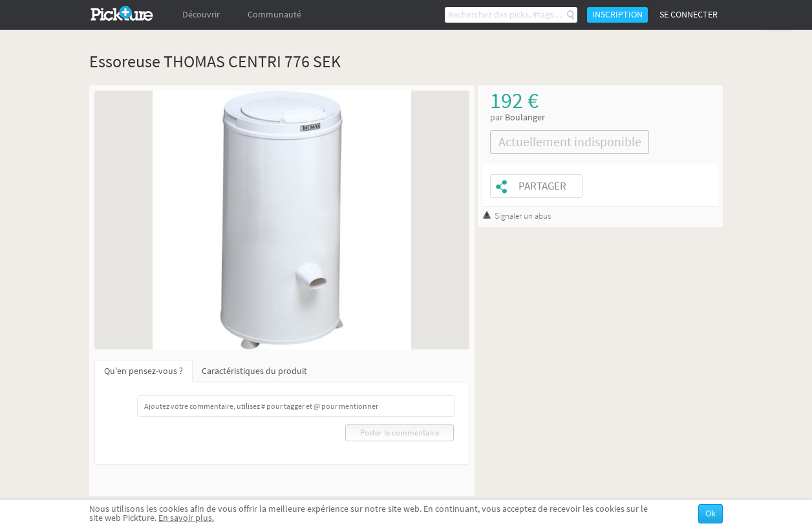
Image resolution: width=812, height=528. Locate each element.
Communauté (274, 15)
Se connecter (689, 15)
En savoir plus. (186, 518)
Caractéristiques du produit (254, 371)
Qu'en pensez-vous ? (144, 371)
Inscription (617, 15)
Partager (542, 186)
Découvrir (201, 15)
